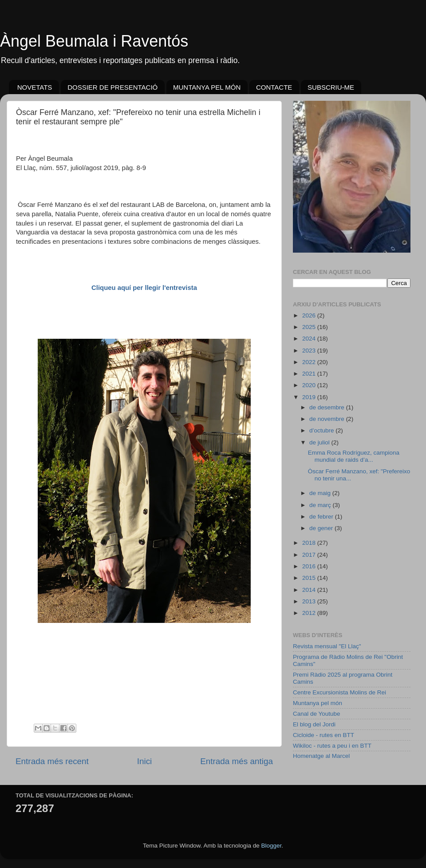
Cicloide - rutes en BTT (323, 735)
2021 (310, 374)
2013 (310, 601)
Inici (145, 761)
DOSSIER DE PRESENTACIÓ (112, 87)
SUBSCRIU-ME (331, 87)
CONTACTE (274, 87)
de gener (322, 528)
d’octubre (322, 430)
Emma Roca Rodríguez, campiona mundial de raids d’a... (354, 456)
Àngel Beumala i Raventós (94, 41)
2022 (310, 362)
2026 (310, 315)
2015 (310, 578)
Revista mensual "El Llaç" (327, 646)
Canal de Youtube (317, 714)
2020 (310, 385)
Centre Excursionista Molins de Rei (339, 692)
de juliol (320, 442)
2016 (310, 566)
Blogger (271, 846)
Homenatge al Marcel (321, 756)
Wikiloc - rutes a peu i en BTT (332, 746)
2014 (310, 590)
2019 (310, 397)
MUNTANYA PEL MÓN (207, 87)
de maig (321, 493)
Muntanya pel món (318, 703)
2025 (310, 327)
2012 (310, 613)
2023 (310, 351)
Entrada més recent (52, 761)
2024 (310, 339)
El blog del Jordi (314, 724)
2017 (310, 555)
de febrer (322, 517)
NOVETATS (35, 87)
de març (321, 505)
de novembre (328, 419)
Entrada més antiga (237, 761)
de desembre (328, 407)
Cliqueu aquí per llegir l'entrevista (144, 288)
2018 (310, 543)
